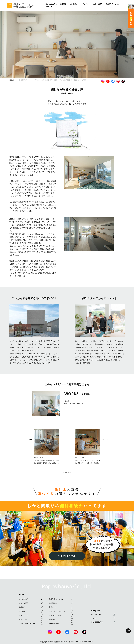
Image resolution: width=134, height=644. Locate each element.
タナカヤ (103, 618)
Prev (104, 439)
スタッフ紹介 (98, 4)
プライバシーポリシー (31, 624)
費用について (61, 607)
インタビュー (74, 4)
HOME (21, 595)
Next (31, 439)
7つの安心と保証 (61, 615)
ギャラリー (86, 4)
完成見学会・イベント (113, 4)
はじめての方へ (51, 4)
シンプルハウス (103, 615)
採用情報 (61, 619)
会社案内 (49, 7)
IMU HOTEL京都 (103, 622)
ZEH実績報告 (61, 624)
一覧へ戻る (67, 472)
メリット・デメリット (61, 611)
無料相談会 (61, 603)
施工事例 (63, 4)
